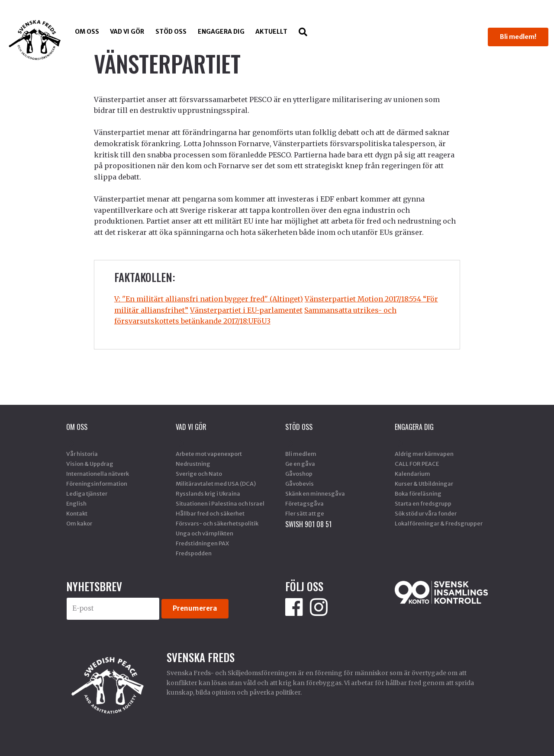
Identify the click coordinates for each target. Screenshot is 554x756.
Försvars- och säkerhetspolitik (217, 523)
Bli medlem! (518, 37)
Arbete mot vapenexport (209, 454)
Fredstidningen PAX (202, 543)
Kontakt (77, 513)
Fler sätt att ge (305, 513)
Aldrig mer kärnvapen (424, 454)
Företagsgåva (304, 503)
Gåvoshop (299, 474)
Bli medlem (301, 454)
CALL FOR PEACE (417, 464)
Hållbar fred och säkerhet (210, 513)
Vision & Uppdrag (90, 464)
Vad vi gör (127, 32)
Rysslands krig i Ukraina (208, 493)
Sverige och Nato (199, 474)
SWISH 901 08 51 (308, 524)
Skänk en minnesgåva (315, 493)
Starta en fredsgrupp (423, 503)
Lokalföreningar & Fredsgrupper (439, 523)
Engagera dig (221, 32)
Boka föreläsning (418, 493)
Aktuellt (271, 32)
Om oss (87, 32)
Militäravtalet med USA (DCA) (216, 484)
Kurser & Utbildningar (424, 484)
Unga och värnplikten (205, 533)
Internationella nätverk (98, 474)
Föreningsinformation (97, 484)
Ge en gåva (300, 464)
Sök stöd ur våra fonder (426, 513)
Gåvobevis (300, 484)
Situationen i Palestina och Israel (220, 503)
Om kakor (79, 523)
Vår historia (82, 454)
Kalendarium (412, 474)
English (76, 503)
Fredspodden (194, 553)
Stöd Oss (171, 32)
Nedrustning (193, 464)
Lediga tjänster (87, 493)
